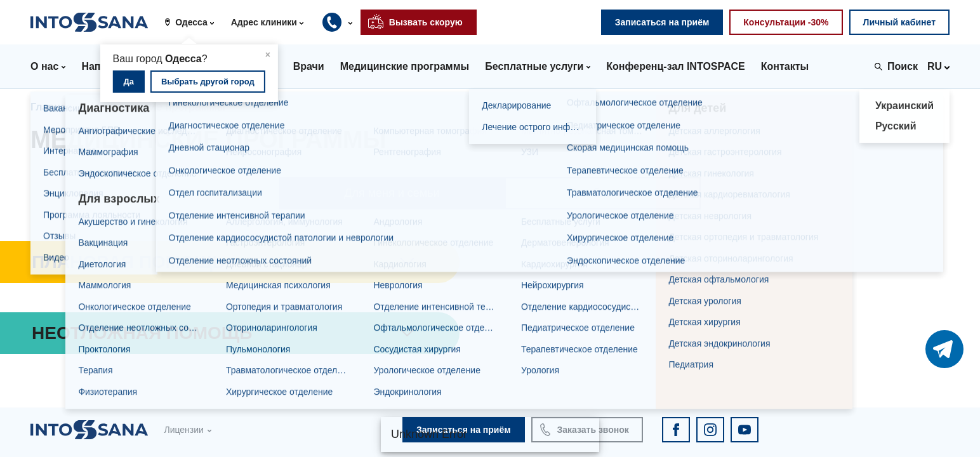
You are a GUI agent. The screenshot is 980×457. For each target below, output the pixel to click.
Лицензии (183, 430)
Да (129, 82)
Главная (51, 107)
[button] (194, 22)
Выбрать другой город (208, 82)
